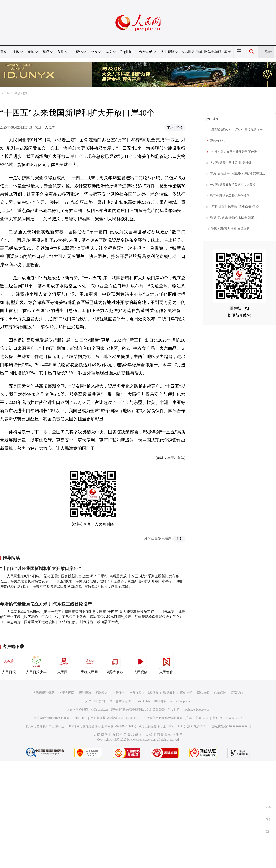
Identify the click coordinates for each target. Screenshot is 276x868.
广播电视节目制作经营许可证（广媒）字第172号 (176, 718)
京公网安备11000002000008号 (232, 726)
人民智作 (166, 664)
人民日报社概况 (44, 693)
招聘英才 (102, 693)
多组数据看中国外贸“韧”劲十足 (231, 163)
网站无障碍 (213, 52)
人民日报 (9, 664)
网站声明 (186, 693)
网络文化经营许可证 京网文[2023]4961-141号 (106, 726)
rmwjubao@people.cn (196, 710)
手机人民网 (89, 664)
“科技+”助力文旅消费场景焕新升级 (234, 152)
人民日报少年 (36, 664)
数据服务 (169, 693)
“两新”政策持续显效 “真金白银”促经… (236, 207)
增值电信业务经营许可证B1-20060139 (115, 718)
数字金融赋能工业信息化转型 (230, 196)
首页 (4, 52)
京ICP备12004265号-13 (227, 718)
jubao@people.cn (180, 701)
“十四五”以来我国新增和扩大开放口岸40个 (41, 568)
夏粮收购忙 (218, 141)
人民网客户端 (191, 52)
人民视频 (141, 664)
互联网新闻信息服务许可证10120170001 (60, 718)
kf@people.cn (99, 710)
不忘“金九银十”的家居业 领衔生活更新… (238, 174)
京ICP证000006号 (199, 726)
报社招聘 (85, 693)
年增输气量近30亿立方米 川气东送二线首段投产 (46, 604)
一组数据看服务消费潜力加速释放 (233, 185)
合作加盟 (136, 693)
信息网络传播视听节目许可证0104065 (49, 726)
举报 (227, 52)
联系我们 (237, 693)
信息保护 (220, 693)
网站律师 (203, 693)
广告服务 (119, 693)
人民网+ (64, 664)
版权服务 (152, 693)
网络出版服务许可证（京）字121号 (162, 726)
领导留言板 (115, 664)
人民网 (5, 93)
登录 (268, 52)
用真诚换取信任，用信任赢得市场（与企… (239, 130)
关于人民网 (67, 693)
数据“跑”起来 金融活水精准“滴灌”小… (236, 218)
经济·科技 (21, 93)
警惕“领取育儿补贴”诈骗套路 (230, 229)
